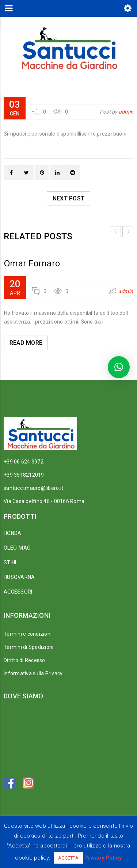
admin (126, 112)
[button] (119, 367)
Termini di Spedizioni (28, 647)
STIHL (11, 562)
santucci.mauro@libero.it (33, 488)
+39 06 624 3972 (24, 462)
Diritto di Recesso (24, 660)
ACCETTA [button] (68, 858)
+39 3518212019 (24, 475)
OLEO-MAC (17, 548)
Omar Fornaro (32, 263)
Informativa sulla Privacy (33, 673)
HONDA (12, 533)
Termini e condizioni (28, 634)
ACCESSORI (18, 592)
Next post (68, 198)
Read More (26, 343)
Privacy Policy (103, 858)
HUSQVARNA (19, 577)
